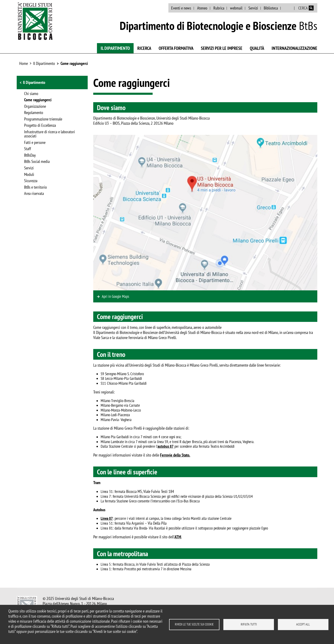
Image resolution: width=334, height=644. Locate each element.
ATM (178, 537)
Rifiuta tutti (249, 624)
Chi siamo (31, 94)
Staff (28, 149)
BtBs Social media (37, 162)
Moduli (29, 175)
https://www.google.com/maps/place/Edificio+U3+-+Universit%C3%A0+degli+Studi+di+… (205, 297)
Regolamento (34, 113)
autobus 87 (165, 446)
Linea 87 (107, 518)
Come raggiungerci (74, 63)
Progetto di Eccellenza (40, 126)
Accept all (303, 624)
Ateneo (202, 8)
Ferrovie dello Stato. (175, 455)
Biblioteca (271, 8)
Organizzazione (35, 107)
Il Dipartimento (115, 48)
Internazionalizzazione (294, 48)
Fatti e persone (35, 143)
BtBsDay (30, 155)
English (288, 8)
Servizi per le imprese (222, 48)
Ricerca (144, 48)
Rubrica (219, 8)
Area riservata (34, 194)
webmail (236, 8)
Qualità (257, 48)
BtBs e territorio (35, 187)
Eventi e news (181, 8)
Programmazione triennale (43, 119)
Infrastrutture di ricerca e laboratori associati (50, 134)
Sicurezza (31, 181)
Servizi (253, 8)
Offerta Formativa (176, 48)
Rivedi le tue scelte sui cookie (194, 624)
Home (24, 63)
